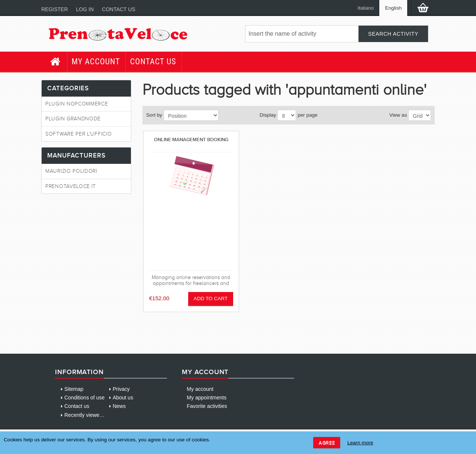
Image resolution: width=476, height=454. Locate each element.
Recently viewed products (94, 415)
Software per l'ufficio (78, 134)
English (393, 8)
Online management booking (191, 140)
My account (96, 61)
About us (123, 398)
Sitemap (74, 389)
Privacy (121, 389)
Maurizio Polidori (71, 171)
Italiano (366, 8)
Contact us (119, 9)
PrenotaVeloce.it (71, 186)
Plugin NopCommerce (77, 104)
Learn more (360, 443)
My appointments (207, 398)
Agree (327, 443)
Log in (85, 9)
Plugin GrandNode (73, 119)
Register (55, 9)
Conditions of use (84, 398)
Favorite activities (207, 406)
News (119, 406)
